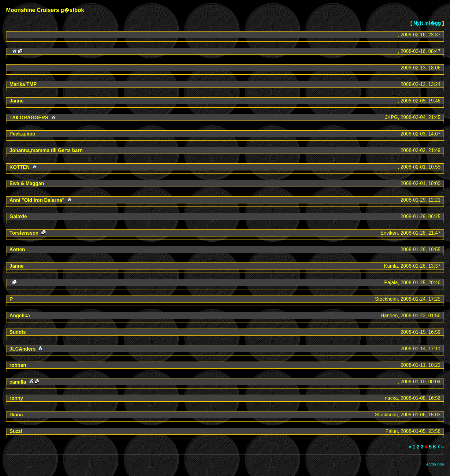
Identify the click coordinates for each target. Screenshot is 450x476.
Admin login (435, 464)
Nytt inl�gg (427, 23)
